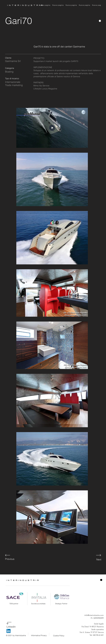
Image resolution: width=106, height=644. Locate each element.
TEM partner (14, 604)
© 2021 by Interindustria (16, 635)
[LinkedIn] (9, 631)
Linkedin (11, 627)
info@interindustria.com (94, 615)
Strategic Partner (61, 604)
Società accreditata (38, 604)
